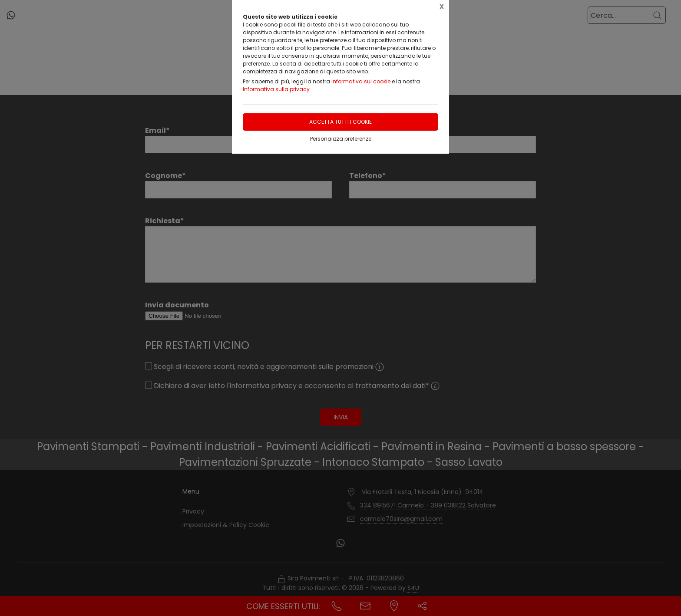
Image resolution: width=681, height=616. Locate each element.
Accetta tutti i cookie (340, 122)
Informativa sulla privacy (276, 89)
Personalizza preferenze (341, 139)
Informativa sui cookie (361, 81)
